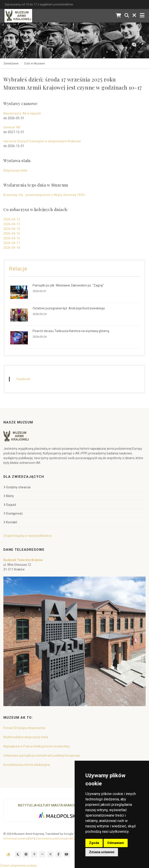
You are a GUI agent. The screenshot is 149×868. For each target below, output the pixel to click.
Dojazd (10, 505)
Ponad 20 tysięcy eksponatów (24, 728)
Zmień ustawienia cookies (18, 866)
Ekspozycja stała (15, 170)
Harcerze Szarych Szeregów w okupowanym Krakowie (42, 141)
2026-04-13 (12, 224)
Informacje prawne (16, 838)
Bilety (9, 496)
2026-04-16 (12, 238)
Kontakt (10, 522)
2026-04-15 (12, 234)
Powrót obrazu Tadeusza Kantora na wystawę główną (71, 331)
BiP (32, 838)
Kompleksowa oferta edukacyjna (27, 765)
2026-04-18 (12, 248)
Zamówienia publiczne (50, 838)
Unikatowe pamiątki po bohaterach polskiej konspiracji (42, 756)
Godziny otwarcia (17, 487)
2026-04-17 (12, 243)
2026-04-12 (12, 219)
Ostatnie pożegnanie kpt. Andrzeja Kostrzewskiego (69, 308)
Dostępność (13, 513)
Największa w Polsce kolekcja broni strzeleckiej (36, 746)
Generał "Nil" (12, 127)
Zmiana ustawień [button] (102, 852)
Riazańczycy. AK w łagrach (22, 113)
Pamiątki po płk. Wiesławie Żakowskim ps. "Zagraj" (68, 285)
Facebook (23, 379)
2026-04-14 (12, 229)
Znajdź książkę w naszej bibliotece (28, 536)
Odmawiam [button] (116, 843)
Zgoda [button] (94, 843)
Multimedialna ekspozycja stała (26, 737)
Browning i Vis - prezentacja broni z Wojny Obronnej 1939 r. (45, 195)
